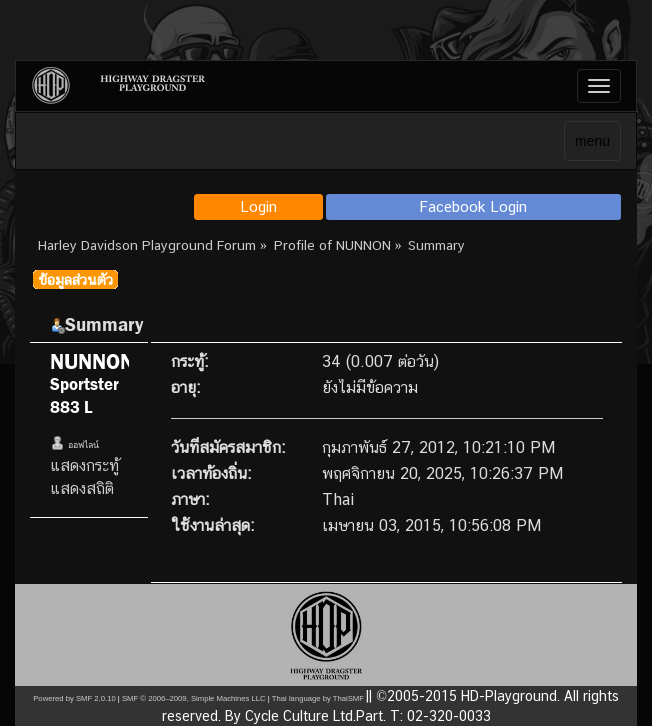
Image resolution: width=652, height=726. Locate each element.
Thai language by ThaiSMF (318, 698)
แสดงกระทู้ (84, 465)
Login (258, 206)
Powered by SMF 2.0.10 (74, 698)
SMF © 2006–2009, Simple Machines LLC (194, 698)
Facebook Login (473, 206)
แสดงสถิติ (82, 488)
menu (592, 141)
